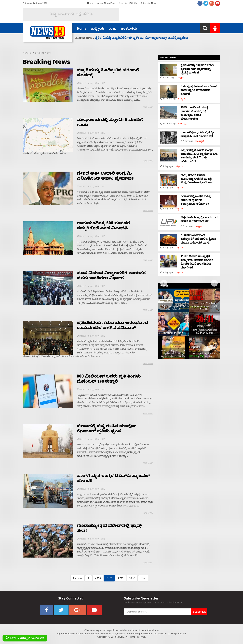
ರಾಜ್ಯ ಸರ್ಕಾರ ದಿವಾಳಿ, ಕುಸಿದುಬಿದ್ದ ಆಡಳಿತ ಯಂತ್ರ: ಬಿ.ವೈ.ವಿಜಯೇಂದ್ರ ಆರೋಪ (197, 179)
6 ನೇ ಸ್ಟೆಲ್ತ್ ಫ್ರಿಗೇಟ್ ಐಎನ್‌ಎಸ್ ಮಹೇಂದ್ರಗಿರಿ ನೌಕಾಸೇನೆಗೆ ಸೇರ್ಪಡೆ (199, 91)
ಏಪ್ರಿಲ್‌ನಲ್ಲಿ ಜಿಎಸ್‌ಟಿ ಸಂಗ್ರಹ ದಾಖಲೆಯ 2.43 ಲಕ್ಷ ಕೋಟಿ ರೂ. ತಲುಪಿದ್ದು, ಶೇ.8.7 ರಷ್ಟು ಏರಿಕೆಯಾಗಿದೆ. (199, 156)
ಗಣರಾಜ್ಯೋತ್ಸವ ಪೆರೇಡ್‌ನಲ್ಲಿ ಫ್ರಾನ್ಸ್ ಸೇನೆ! (110, 529)
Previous (77, 579)
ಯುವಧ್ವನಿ (183, 124)
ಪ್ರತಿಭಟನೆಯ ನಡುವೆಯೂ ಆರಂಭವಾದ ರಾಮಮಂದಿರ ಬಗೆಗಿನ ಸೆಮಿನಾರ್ (112, 326)
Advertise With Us (128, 4)
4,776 (98, 579)
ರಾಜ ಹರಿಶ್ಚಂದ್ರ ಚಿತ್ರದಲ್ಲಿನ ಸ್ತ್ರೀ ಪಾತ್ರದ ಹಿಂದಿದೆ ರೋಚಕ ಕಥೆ (197, 135)
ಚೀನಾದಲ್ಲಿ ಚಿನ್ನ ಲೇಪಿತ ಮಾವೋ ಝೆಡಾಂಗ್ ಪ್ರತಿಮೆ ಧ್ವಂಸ (106, 429)
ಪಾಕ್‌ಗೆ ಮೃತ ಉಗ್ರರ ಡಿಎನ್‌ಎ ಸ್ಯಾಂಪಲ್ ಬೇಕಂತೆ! (113, 479)
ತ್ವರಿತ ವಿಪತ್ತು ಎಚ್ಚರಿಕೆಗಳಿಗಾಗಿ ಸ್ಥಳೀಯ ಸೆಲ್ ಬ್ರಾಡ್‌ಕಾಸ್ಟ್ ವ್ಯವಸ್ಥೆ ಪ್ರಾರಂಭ (142, 38)
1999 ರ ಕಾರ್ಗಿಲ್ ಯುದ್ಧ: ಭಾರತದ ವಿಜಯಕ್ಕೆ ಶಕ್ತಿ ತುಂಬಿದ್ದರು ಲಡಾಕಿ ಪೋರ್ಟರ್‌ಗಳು (195, 114)
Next (143, 579)
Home (90, 4)
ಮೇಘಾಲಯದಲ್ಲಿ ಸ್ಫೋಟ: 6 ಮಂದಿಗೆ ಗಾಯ (110, 123)
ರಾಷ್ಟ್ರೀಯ (97, 29)
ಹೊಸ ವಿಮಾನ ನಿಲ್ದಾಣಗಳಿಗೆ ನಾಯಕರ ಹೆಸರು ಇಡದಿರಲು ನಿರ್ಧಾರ (111, 276)
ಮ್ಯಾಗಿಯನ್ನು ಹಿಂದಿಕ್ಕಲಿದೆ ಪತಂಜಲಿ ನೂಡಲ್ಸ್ (108, 73)
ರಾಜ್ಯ (112, 29)
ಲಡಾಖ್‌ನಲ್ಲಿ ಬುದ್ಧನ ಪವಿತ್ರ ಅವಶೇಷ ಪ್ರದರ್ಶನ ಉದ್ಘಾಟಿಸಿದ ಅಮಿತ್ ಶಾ (196, 200)
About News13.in (106, 4)
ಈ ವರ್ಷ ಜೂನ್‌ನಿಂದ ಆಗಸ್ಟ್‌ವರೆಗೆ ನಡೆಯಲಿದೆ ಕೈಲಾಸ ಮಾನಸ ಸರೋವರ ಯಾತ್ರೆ (199, 239)
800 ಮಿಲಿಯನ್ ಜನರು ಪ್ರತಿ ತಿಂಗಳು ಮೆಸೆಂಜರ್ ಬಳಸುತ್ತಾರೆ (109, 380)
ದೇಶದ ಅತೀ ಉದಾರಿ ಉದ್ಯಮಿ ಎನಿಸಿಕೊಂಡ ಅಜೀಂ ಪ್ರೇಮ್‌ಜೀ (105, 177)
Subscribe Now (148, 4)
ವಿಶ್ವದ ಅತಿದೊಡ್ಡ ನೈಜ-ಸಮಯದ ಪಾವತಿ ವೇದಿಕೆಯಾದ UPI (199, 220)
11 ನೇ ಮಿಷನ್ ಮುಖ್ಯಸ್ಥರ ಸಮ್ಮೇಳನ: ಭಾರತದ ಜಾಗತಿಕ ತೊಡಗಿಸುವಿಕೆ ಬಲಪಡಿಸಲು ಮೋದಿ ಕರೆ (197, 262)
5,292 (132, 579)
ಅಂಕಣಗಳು (130, 29)
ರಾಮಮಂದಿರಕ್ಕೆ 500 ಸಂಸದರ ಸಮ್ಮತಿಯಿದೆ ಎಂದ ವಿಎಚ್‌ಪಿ (103, 226)
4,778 (121, 579)
